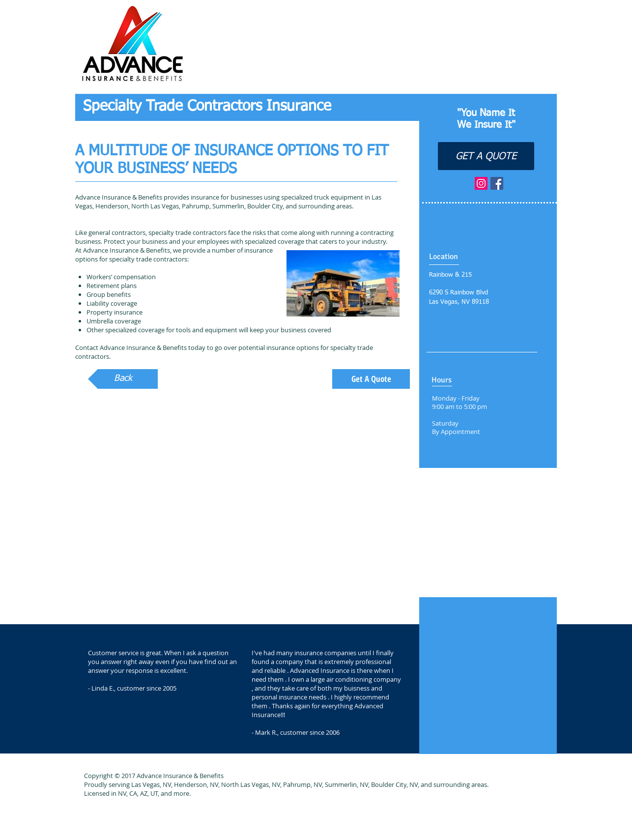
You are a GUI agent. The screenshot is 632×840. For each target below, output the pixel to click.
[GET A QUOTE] (486, 156)
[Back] (123, 379)
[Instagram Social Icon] (481, 183)
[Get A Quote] (371, 379)
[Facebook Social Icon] (497, 183)
